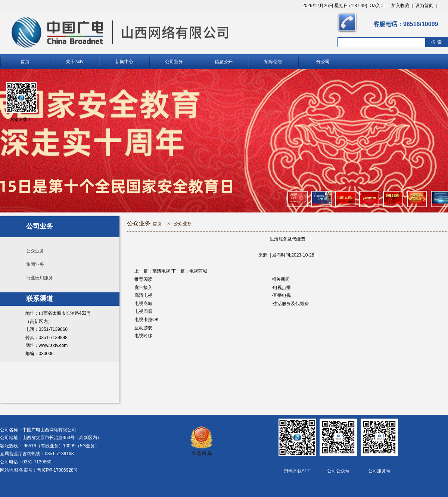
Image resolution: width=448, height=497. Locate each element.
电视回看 (143, 311)
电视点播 (282, 288)
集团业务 (35, 264)
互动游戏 (143, 328)
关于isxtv (75, 62)
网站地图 (9, 470)
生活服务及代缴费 (291, 304)
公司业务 (174, 62)
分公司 (323, 62)
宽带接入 (143, 288)
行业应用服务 (40, 278)
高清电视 (161, 271)
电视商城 (198, 271)
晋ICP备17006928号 (57, 470)
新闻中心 (124, 62)
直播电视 (282, 295)
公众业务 (35, 251)
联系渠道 (40, 299)
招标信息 (273, 62)
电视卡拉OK (147, 320)
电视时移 (143, 336)
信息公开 (224, 62)
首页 (25, 62)
